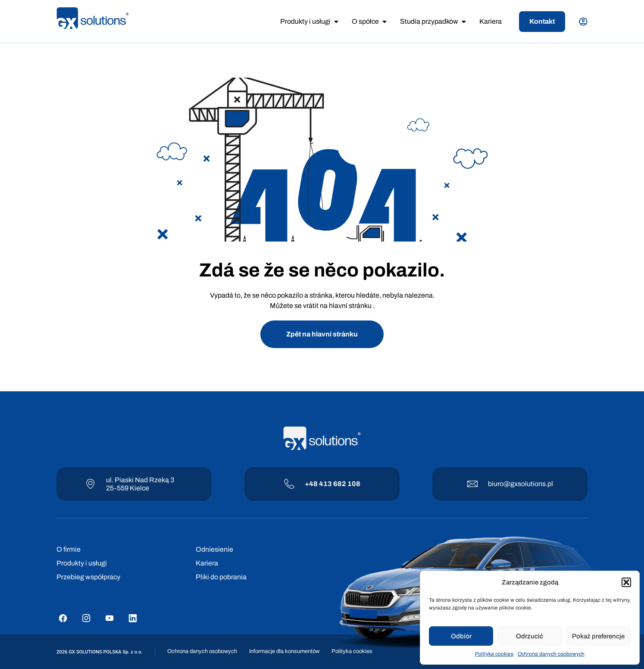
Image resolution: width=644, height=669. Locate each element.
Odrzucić (530, 636)
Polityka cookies (494, 654)
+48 (312, 484)
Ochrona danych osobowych (551, 654)
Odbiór (461, 636)
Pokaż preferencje (598, 636)
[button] (626, 582)
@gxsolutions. (525, 484)
